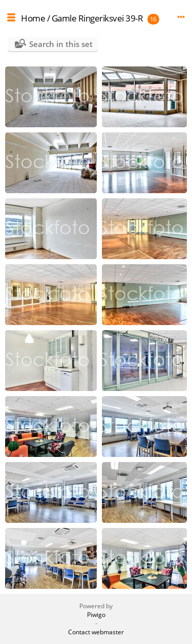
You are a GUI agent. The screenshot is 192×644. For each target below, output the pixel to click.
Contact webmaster (96, 632)
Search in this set (61, 44)
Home (33, 18)
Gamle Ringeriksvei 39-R (98, 18)
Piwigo (96, 615)
